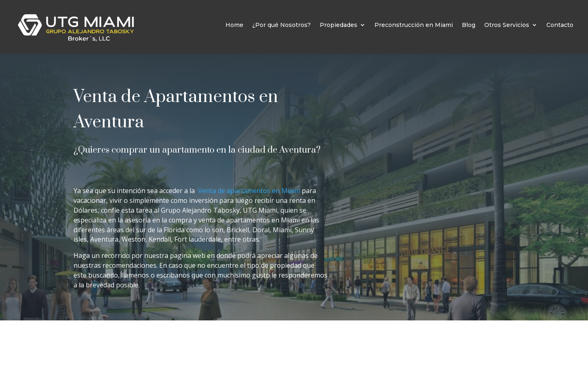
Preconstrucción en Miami (414, 25)
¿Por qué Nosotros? (282, 25)
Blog (469, 25)
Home (234, 25)
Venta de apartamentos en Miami (250, 191)
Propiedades (339, 25)
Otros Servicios (507, 25)
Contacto (560, 25)
